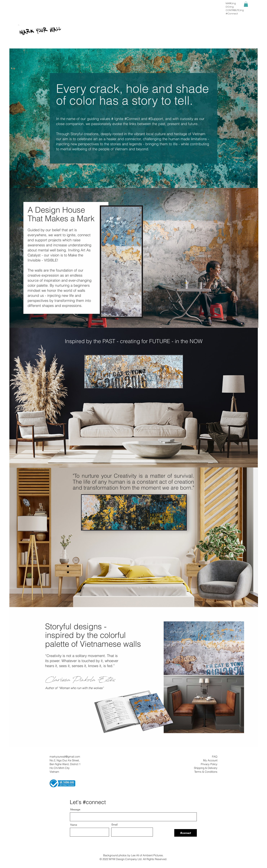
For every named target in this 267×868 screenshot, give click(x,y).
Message (75, 809)
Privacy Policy (209, 764)
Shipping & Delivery (206, 768)
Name (74, 825)
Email (114, 825)
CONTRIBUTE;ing (235, 10)
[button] (246, 4)
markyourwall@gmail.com (65, 757)
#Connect (232, 14)
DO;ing (230, 7)
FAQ (215, 757)
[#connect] (186, 833)
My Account (210, 760)
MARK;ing (231, 3)
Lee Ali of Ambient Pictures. (147, 855)
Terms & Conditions (206, 772)
